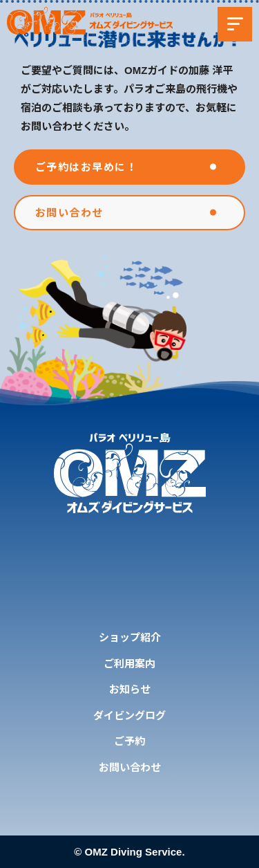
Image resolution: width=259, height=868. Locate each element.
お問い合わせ (130, 767)
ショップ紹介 (130, 637)
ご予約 (129, 741)
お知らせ (130, 689)
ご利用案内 (129, 664)
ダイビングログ (129, 715)
